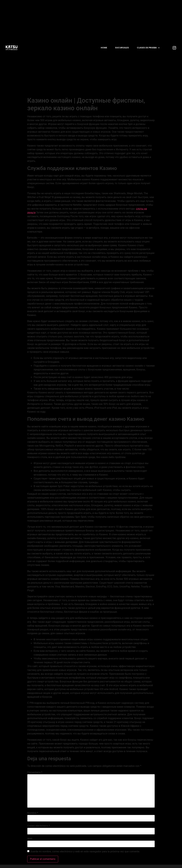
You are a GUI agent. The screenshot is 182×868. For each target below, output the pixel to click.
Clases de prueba (148, 48)
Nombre (33, 813)
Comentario (35, 772)
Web (30, 839)
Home (104, 48)
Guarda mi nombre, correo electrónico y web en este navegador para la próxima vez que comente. (85, 852)
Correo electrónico (39, 826)
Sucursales (122, 48)
